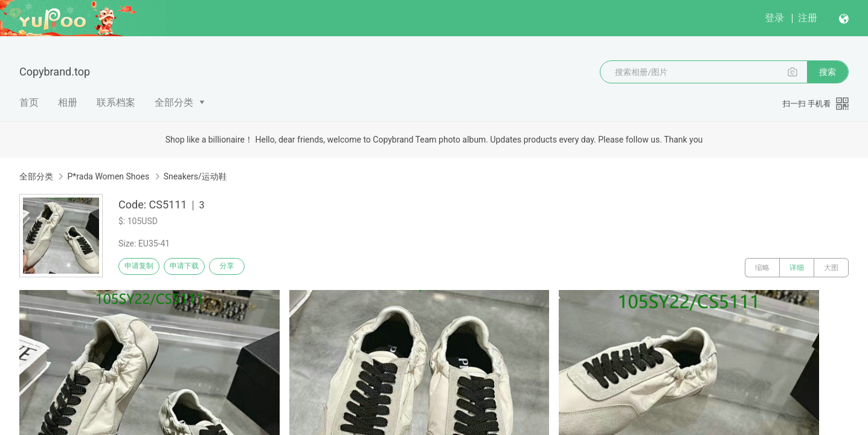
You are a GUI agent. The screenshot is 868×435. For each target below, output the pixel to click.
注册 (808, 18)
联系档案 (116, 102)
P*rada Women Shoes (108, 176)
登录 (774, 18)
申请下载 (198, 268)
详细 (797, 268)
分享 (252, 268)
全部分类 (174, 102)
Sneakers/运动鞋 (195, 176)
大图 (831, 268)
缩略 (762, 268)
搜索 (828, 72)
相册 (68, 102)
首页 (29, 102)
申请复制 (144, 268)
